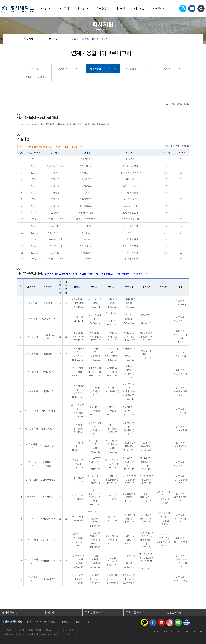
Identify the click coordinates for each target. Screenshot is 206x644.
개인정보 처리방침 (12, 621)
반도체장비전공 (131, 166)
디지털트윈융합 (131, 253)
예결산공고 (66, 622)
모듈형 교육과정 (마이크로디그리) (90, 39)
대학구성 (64, 9)
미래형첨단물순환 (130, 219)
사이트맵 (192, 9)
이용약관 (79, 622)
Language (174, 9)
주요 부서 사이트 (94, 612)
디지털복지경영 (131, 192)
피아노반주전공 (131, 246)
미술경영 (130, 159)
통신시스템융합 (131, 226)
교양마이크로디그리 (172, 68)
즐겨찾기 (188, 40)
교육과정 (53, 39)
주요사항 (34, 68)
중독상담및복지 (131, 186)
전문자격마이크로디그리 (34, 77)
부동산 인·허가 (130, 199)
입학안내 (83, 9)
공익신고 (91, 622)
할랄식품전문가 (131, 212)
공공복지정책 (130, 206)
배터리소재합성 (131, 259)
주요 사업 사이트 (135, 612)
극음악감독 (131, 233)
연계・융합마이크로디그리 (103, 68)
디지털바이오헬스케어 (130, 173)
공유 (179, 40)
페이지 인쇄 (198, 40)
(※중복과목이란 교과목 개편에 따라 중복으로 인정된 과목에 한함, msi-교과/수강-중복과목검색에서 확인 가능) (95, 274)
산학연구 (102, 9)
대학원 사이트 (51, 612)
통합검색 (201, 9)
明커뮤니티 (159, 9)
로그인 (183, 9)
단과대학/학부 (10, 612)
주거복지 (130, 179)
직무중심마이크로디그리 (137, 68)
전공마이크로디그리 (69, 68)
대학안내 (45, 9)
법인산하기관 (174, 612)
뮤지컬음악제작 (131, 239)
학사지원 (121, 9)
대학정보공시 (51, 622)
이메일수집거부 (33, 622)
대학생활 (139, 9)
